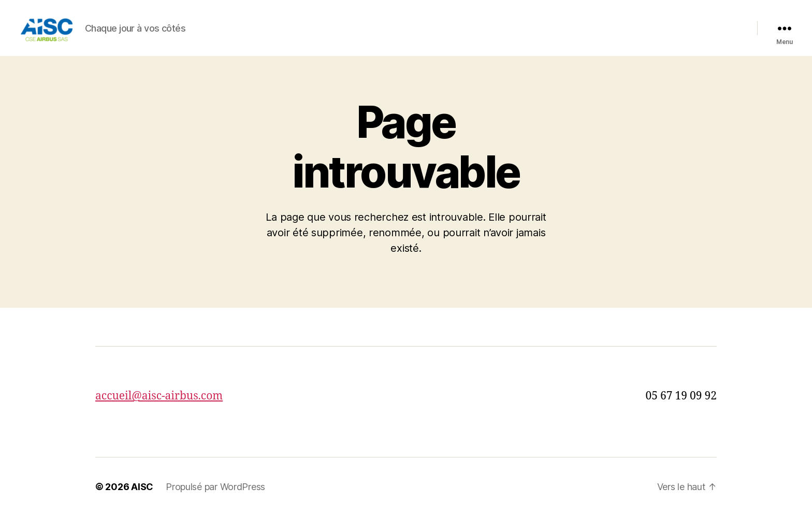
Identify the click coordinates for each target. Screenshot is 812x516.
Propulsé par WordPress (215, 487)
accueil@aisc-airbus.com (159, 396)
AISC (142, 487)
